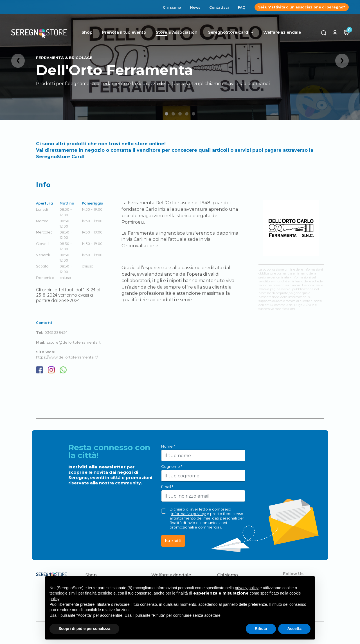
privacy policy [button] (247, 588)
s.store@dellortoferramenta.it (74, 342)
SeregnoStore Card (228, 32)
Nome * (168, 446)
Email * (167, 487)
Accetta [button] (294, 629)
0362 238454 (56, 332)
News (195, 7)
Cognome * (172, 466)
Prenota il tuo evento (124, 32)
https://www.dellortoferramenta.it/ (67, 357)
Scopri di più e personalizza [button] (84, 629)
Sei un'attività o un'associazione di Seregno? (302, 7)
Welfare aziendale (282, 32)
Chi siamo (172, 7)
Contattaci (219, 7)
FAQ (242, 7)
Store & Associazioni (177, 32)
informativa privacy (189, 514)
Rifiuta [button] (261, 629)
